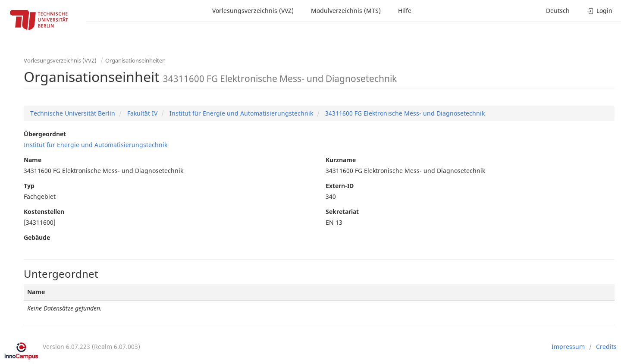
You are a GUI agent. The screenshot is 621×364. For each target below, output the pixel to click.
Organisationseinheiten (135, 60)
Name (33, 160)
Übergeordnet (45, 134)
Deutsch (558, 11)
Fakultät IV (141, 113)
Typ (29, 186)
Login (600, 11)
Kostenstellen (44, 212)
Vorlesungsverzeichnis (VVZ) (253, 11)
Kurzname (341, 160)
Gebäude (37, 237)
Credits (606, 347)
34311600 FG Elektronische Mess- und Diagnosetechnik (404, 113)
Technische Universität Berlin (73, 113)
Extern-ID (340, 186)
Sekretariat (342, 212)
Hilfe (405, 11)
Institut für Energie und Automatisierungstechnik (240, 113)
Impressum (568, 347)
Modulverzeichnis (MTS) (346, 11)
